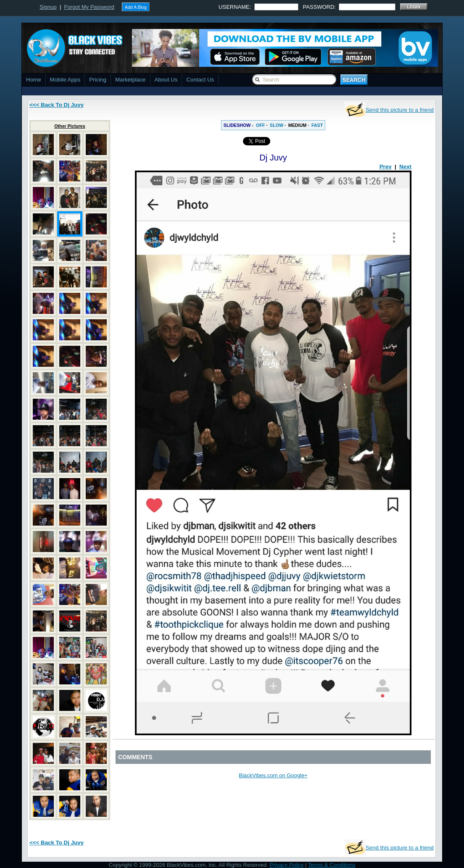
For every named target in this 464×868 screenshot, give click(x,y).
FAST (317, 125)
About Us (166, 80)
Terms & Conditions (332, 865)
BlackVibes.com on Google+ (273, 775)
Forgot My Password (89, 7)
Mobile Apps (65, 80)
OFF (260, 125)
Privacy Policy (286, 865)
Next (405, 167)
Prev (386, 167)
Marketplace (130, 80)
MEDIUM (297, 125)
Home (34, 80)
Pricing (98, 80)
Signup (48, 7)
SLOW (277, 125)
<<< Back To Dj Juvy (57, 105)
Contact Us (200, 80)
